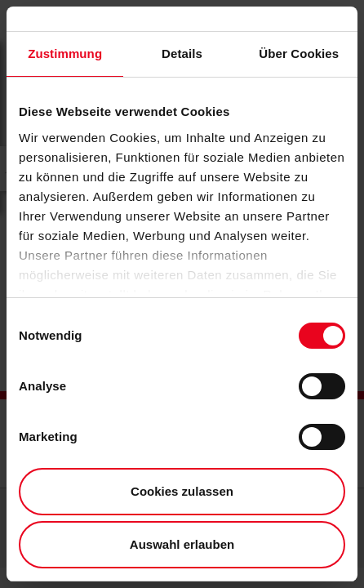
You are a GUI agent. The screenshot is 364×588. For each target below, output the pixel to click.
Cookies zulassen (182, 491)
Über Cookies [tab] (299, 53)
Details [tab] (182, 53)
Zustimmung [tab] (65, 53)
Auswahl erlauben (182, 544)
